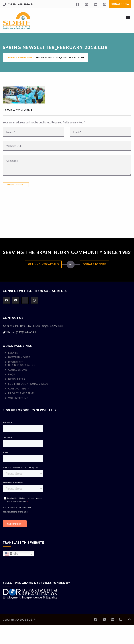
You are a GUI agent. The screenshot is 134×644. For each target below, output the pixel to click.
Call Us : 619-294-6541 (21, 4)
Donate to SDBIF (94, 264)
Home (12, 57)
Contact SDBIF (19, 389)
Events (13, 353)
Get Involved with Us (43, 264)
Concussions (18, 370)
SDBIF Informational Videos (28, 384)
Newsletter (27, 58)
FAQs (12, 374)
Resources (16, 362)
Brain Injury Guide (22, 365)
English (12, 554)
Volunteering (18, 398)
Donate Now (120, 4)
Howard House (19, 357)
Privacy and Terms (21, 393)
